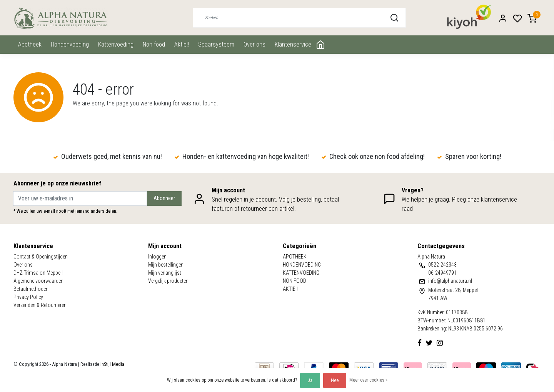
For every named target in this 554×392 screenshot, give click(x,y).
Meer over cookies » (368, 380)
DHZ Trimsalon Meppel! (38, 273)
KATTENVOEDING (116, 44)
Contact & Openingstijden (41, 257)
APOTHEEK (30, 44)
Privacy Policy (28, 297)
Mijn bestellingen (166, 265)
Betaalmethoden (31, 289)
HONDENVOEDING (70, 44)
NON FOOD (154, 44)
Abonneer (164, 198)
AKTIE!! (182, 44)
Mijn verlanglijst (165, 273)
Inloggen (157, 257)
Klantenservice (293, 44)
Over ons (254, 44)
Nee (335, 380)
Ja (310, 380)
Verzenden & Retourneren (40, 305)
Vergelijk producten (168, 281)
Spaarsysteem (216, 44)
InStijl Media (112, 364)
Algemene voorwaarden (38, 281)
